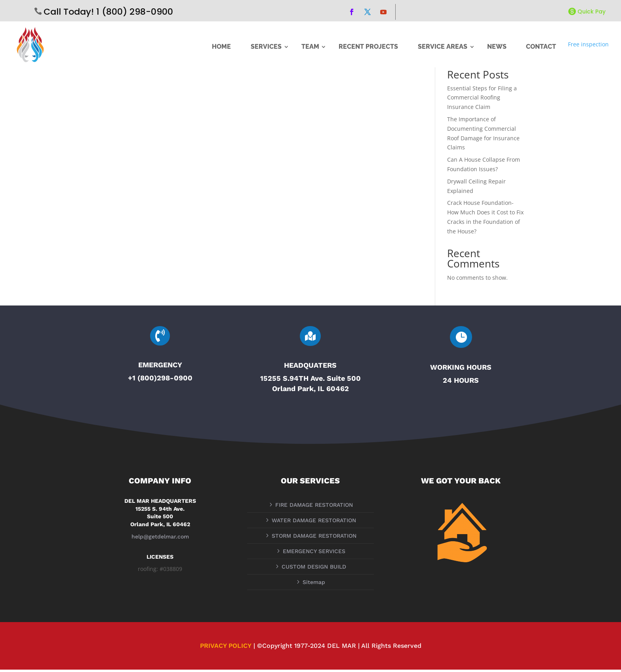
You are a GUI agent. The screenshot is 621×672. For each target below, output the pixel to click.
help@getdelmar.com (160, 539)
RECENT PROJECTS (368, 47)
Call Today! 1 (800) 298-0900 (108, 12)
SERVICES (266, 47)
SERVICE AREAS (443, 47)
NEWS (497, 47)
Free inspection (588, 44)
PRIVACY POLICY (226, 648)
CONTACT (541, 47)
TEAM (310, 47)
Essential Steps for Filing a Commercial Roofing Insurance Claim (482, 100)
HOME (221, 47)
